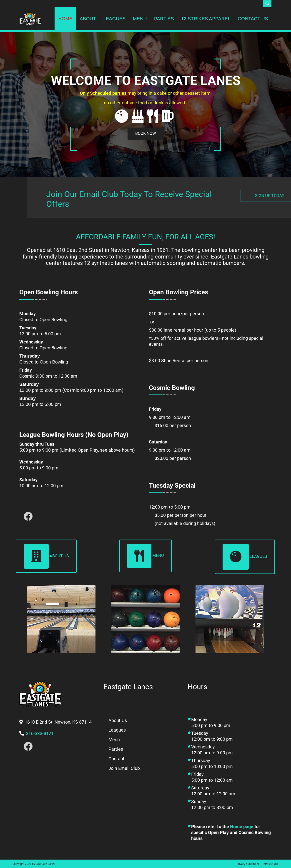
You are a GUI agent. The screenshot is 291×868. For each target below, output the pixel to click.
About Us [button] (46, 556)
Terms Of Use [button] (270, 864)
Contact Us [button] (253, 19)
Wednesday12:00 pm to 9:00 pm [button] (213, 750)
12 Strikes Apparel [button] (206, 19)
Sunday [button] (231, 807)
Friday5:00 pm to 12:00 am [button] (212, 777)
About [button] (88, 19)
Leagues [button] (114, 19)
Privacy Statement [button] (248, 864)
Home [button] (65, 19)
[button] (30, 19)
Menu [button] (140, 19)
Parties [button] (164, 19)
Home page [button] (242, 827)
